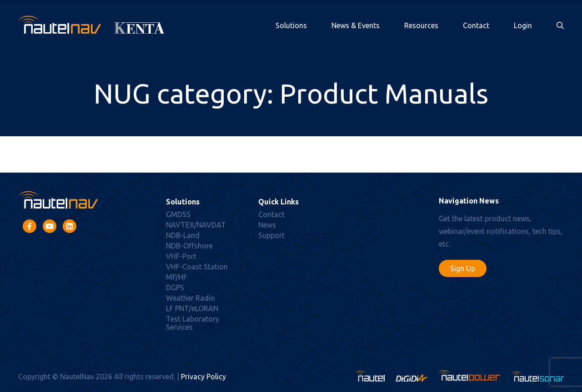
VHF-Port (181, 256)
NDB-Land (183, 235)
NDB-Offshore (189, 246)
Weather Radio (191, 298)
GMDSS (178, 214)
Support (271, 235)
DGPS (175, 288)
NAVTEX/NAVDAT (196, 225)
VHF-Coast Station (197, 267)
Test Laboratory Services (193, 323)
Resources (421, 25)
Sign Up (463, 268)
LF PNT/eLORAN (192, 308)
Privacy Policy (203, 377)
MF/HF (176, 277)
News (267, 225)
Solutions (291, 25)
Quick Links (278, 202)
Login (523, 25)
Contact (476, 25)
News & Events (356, 25)
